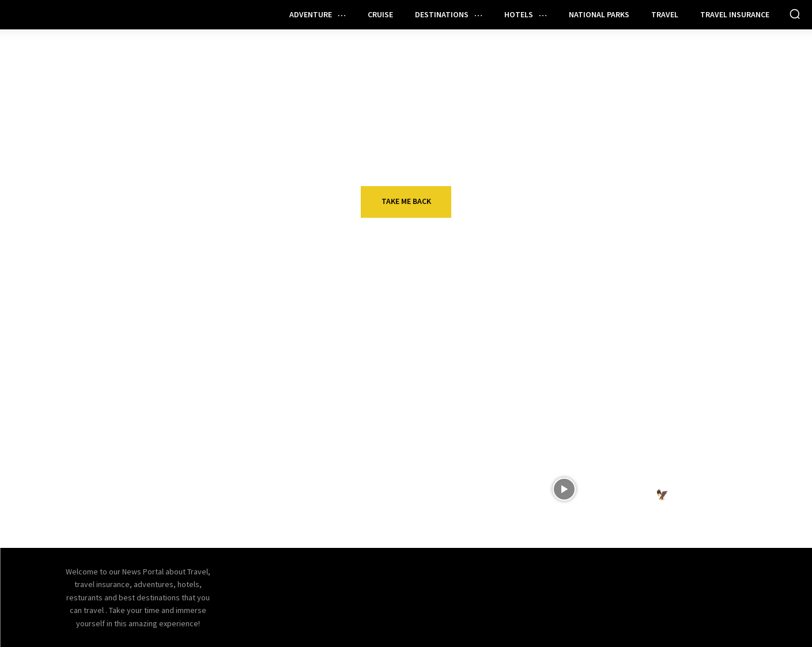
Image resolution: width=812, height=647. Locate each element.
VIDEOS (623, 465)
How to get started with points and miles (201, 408)
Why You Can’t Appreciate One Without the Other (434, 408)
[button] (795, 14)
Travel (162, 385)
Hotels (624, 385)
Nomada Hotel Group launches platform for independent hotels (656, 415)
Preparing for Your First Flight (442, 481)
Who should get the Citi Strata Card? (199, 488)
